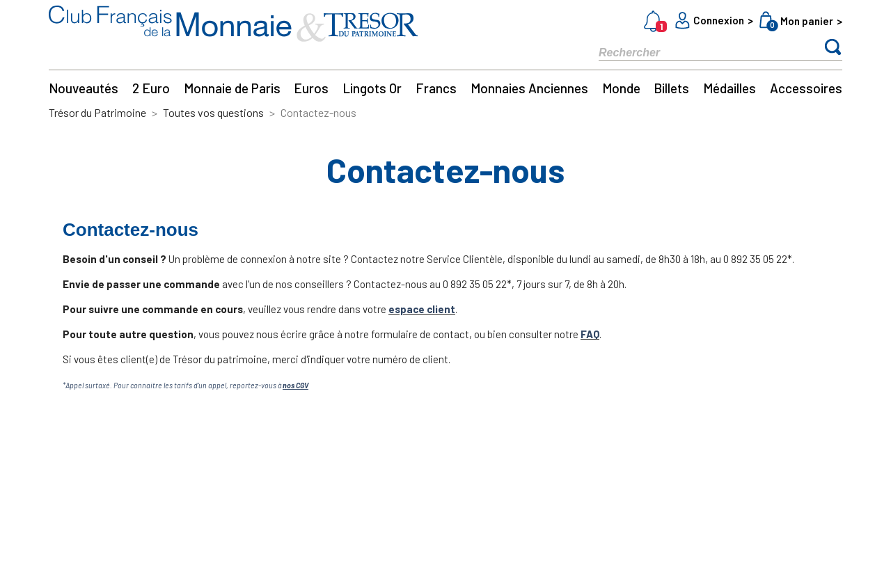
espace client (422, 309)
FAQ (590, 334)
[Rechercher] (696, 52)
